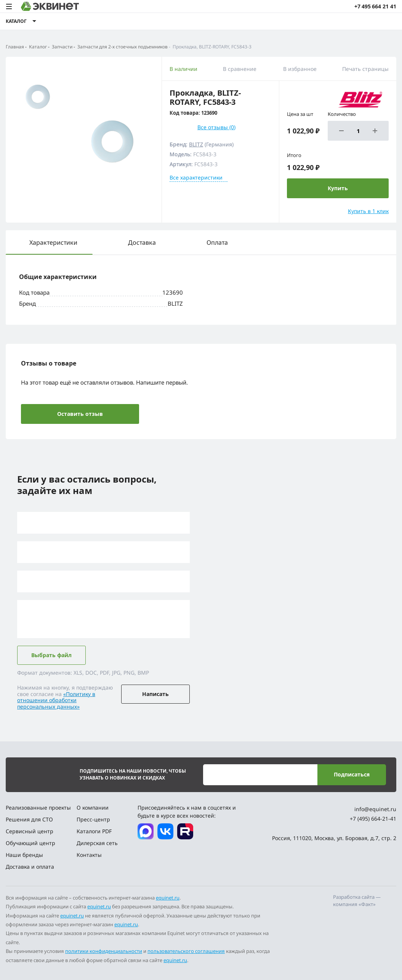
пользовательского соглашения (186, 951)
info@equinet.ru (375, 809)
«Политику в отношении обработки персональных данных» (56, 700)
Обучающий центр (30, 843)
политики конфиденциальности (104, 951)
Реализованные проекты (38, 808)
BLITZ (196, 144)
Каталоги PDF (94, 831)
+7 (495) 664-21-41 (373, 819)
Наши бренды (24, 855)
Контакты (89, 855)
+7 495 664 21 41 (375, 6)
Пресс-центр (93, 819)
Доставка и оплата (30, 867)
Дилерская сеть (97, 843)
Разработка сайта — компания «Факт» (357, 901)
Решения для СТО (29, 819)
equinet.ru (168, 898)
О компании (93, 808)
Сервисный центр (30, 831)
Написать (155, 694)
